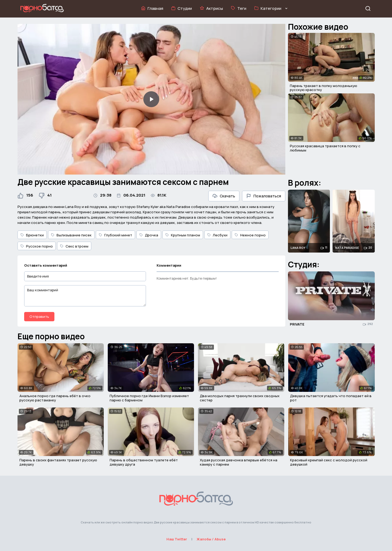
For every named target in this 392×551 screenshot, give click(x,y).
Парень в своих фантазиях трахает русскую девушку (58, 462)
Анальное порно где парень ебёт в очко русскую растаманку (55, 398)
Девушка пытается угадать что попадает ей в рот (331, 398)
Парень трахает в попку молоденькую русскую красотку (324, 88)
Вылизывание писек (71, 235)
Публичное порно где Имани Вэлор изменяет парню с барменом (149, 398)
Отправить (39, 316)
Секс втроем (74, 246)
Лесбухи (217, 235)
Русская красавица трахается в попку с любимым (325, 148)
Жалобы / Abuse (211, 539)
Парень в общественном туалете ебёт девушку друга (144, 462)
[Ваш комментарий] (85, 296)
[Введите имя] (85, 276)
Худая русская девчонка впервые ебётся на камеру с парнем (239, 462)
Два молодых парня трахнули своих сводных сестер (240, 398)
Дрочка (149, 235)
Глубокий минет (115, 235)
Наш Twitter (177, 539)
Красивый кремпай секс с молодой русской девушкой (329, 462)
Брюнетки (32, 235)
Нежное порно (250, 235)
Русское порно (37, 246)
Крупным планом (183, 235)
